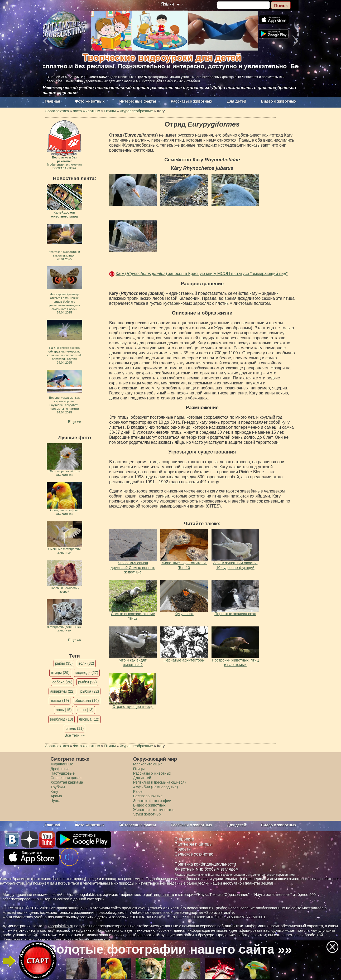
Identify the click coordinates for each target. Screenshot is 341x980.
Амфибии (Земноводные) (156, 787)
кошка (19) (60, 701)
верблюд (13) (61, 719)
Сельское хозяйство (194, 854)
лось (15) (64, 710)
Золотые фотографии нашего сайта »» (170, 949)
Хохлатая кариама (67, 782)
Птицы (139, 769)
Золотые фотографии (152, 801)
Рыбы (138, 791)
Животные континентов (154, 810)
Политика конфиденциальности (205, 864)
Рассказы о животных (191, 101)
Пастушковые (63, 773)
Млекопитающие (148, 764)
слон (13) (86, 710)
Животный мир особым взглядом (207, 869)
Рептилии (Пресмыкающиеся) (160, 782)
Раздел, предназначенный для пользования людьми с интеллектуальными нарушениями (235, 875)
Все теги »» (75, 735)
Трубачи (58, 787)
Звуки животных (147, 814)
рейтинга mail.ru (160, 895)
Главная (53, 101)
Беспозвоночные (148, 796)
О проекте (184, 839)
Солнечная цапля (66, 778)
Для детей (237, 101)
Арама (56, 796)
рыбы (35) (64, 663)
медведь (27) (87, 673)
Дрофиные (60, 769)
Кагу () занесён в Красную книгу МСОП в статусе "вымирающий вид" (201, 274)
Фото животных (90, 101)
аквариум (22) (62, 691)
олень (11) (75, 728)
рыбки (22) (87, 682)
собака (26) (62, 682)
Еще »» (75, 422)
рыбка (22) (90, 691)
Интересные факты (138, 101)
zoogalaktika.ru (61, 926)
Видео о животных (278, 101)
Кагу (54, 791)
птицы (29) (60, 673)
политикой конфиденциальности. (82, 939)
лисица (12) (89, 719)
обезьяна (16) (87, 701)
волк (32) (86, 663)
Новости (183, 849)
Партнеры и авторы (194, 844)
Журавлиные (62, 764)
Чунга (56, 801)
